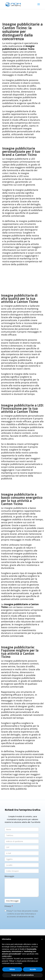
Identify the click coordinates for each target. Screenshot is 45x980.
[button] (42, 939)
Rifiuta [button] (12, 969)
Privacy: (9, 906)
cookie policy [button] (7, 956)
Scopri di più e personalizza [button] (22, 975)
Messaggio (9, 876)
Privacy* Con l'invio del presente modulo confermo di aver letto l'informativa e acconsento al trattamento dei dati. (21, 914)
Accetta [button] (33, 969)
